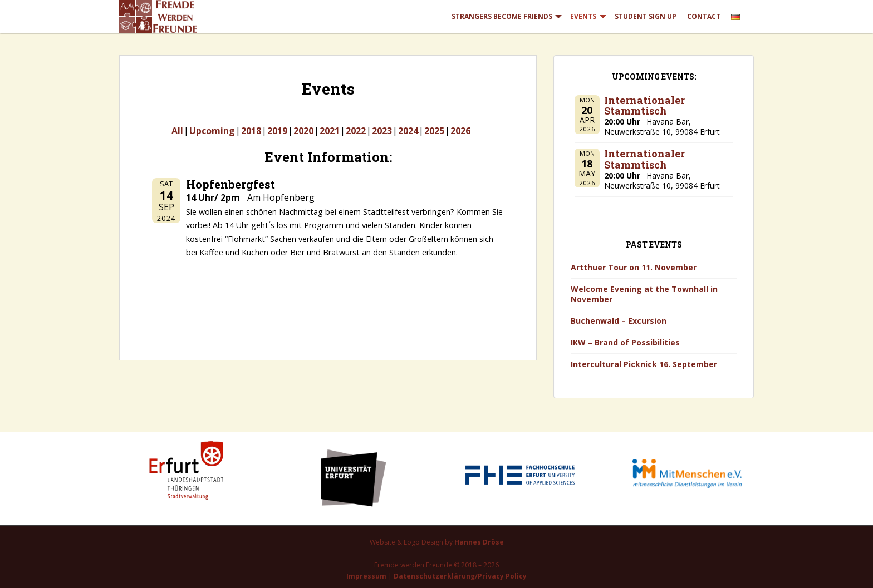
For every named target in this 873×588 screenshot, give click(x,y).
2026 (460, 131)
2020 (303, 131)
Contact (704, 16)
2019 (277, 131)
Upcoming (212, 131)
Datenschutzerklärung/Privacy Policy (460, 576)
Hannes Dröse (479, 542)
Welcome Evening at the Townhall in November (644, 294)
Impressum (366, 576)
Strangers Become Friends (502, 16)
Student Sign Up (646, 16)
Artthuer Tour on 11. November (634, 267)
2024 (408, 131)
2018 (251, 131)
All (177, 131)
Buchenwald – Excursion (619, 321)
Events (583, 16)
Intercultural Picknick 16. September (644, 364)
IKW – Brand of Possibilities (625, 342)
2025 (434, 131)
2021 (330, 131)
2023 (382, 131)
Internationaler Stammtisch (644, 106)
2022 (356, 131)
